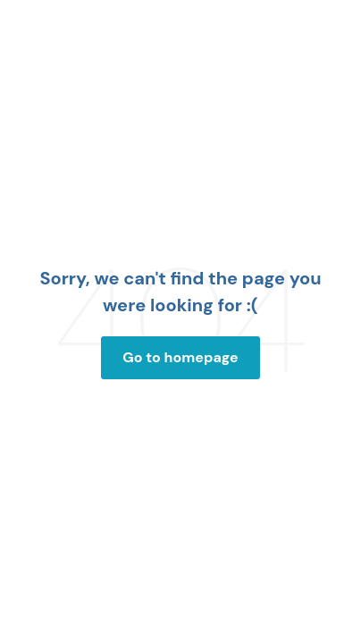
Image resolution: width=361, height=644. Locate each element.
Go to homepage (180, 357)
